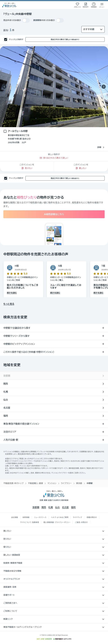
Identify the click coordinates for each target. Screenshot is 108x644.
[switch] (26, 20)
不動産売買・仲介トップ (13, 483)
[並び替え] (93, 29)
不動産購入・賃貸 (35, 483)
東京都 (79, 483)
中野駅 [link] (90, 483)
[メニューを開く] (102, 5)
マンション (52, 483)
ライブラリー (66, 483)
